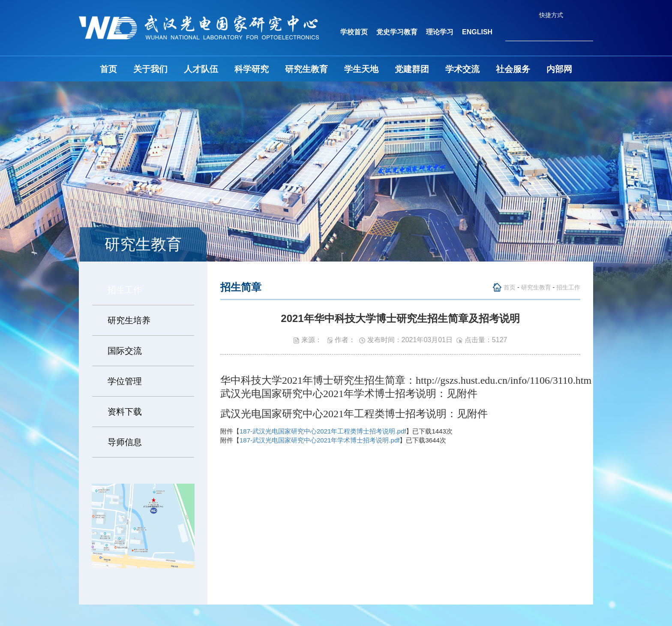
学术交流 (462, 69)
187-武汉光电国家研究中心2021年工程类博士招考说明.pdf (323, 431)
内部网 (559, 69)
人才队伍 (201, 69)
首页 (108, 69)
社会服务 (513, 69)
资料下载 (125, 412)
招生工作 (125, 290)
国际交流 (125, 351)
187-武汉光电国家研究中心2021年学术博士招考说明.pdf (319, 440)
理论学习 (440, 32)
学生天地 (361, 69)
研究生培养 (129, 320)
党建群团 (412, 69)
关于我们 (150, 69)
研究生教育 (306, 69)
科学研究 (252, 69)
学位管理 (125, 381)
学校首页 (354, 32)
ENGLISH (477, 32)
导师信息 (125, 442)
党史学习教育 (397, 32)
